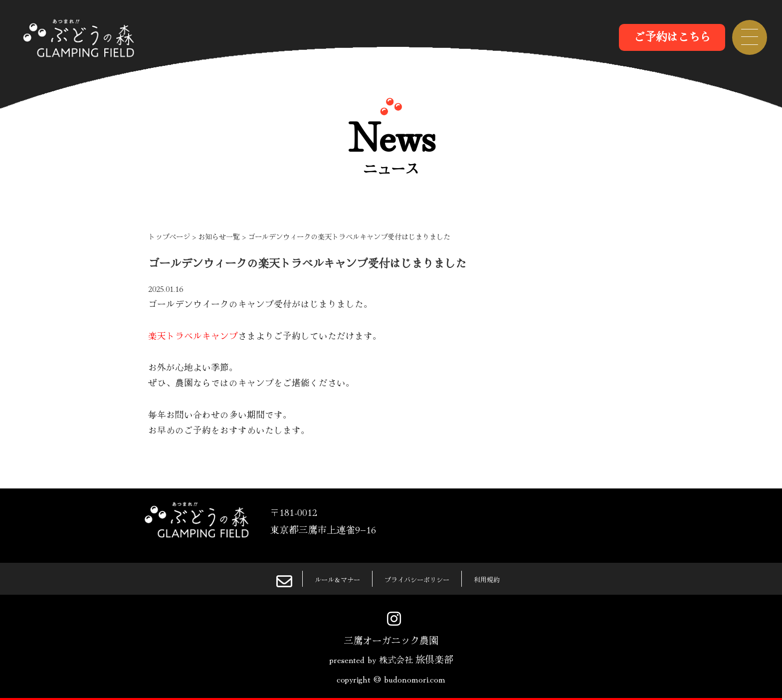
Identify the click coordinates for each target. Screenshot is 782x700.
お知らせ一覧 (219, 236)
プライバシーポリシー (420, 579)
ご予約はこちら (672, 36)
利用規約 (508, 579)
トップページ (169, 236)
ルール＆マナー (320, 579)
